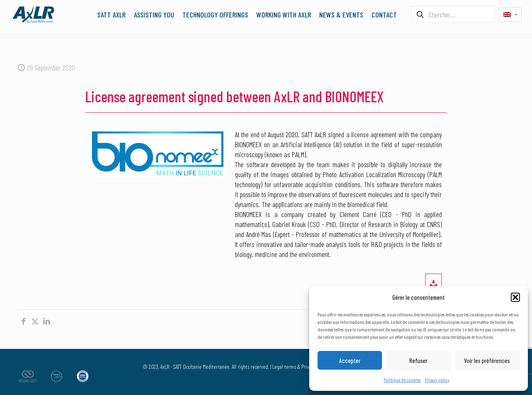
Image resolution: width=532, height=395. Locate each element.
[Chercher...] (453, 15)
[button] (515, 297)
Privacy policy (437, 380)
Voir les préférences (487, 360)
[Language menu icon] (510, 15)
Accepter (350, 360)
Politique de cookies (402, 380)
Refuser (418, 360)
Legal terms (284, 367)
